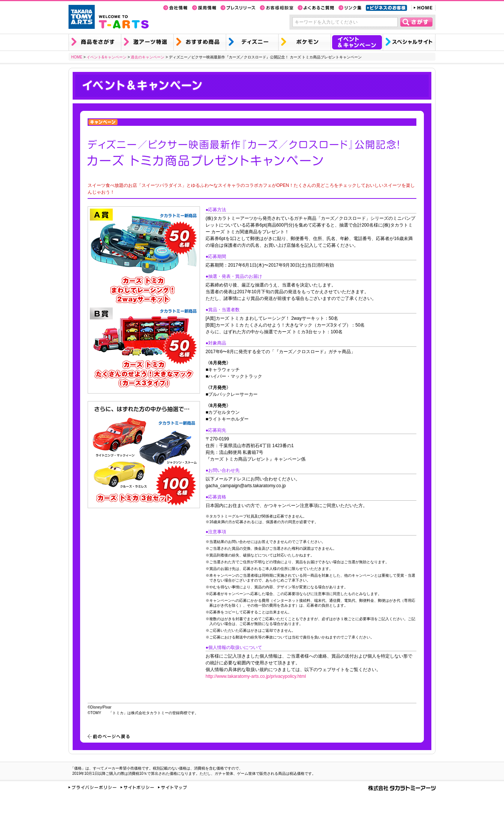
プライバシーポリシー (92, 787)
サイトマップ (172, 787)
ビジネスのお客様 (386, 8)
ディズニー (252, 42)
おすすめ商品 (200, 42)
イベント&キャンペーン (357, 42)
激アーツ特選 (147, 42)
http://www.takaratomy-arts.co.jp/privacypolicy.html (256, 676)
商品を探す (95, 42)
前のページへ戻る (109, 737)
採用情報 (204, 8)
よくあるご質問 (316, 8)
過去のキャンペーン (148, 57)
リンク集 (350, 8)
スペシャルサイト (409, 42)
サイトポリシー (137, 787)
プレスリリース (238, 8)
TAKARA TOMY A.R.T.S (82, 17)
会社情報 (175, 8)
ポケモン (304, 42)
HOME (423, 8)
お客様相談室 (277, 8)
